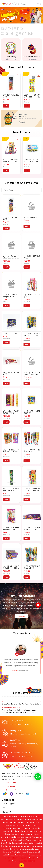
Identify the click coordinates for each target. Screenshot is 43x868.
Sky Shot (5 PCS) (30, 217)
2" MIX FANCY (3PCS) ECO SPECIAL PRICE (32, 335)
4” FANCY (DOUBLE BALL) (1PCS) (32, 567)
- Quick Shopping (8, 803)
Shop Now (22, 616)
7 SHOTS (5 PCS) (10, 334)
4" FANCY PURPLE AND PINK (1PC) (11, 528)
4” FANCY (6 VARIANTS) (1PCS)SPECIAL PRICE (32, 451)
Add (6, 106)
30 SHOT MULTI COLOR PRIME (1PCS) (11, 567)
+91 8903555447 (9, 783)
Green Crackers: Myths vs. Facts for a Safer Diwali (21, 704)
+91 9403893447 (9, 786)
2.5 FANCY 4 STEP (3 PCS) (32, 296)
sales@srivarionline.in (11, 790)
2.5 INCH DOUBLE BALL (32, 257)
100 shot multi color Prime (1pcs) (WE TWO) (32, 373)
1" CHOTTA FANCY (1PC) (11, 96)
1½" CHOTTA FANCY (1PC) (11, 490)
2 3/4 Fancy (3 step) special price (11, 257)
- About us (6, 808)
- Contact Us (7, 812)
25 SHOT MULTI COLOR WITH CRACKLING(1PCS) (32, 528)
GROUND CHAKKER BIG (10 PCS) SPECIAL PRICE (32, 161)
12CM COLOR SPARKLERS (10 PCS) (32, 96)
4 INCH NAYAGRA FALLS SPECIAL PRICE (32, 490)
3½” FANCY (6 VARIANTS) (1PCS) (11, 451)
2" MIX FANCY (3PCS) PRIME (11, 412)
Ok (22, 865)
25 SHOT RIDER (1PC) (11, 373)
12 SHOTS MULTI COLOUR (32, 412)
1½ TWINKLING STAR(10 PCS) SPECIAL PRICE (11, 161)
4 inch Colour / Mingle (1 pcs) (11, 296)
